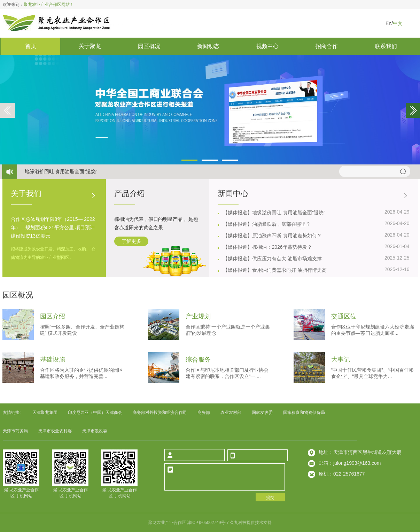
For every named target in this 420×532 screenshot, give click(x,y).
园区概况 (149, 46)
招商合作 (327, 46)
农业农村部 (231, 413)
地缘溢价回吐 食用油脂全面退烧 (61, 171)
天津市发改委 (95, 431)
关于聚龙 (90, 46)
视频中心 (267, 46)
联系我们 (386, 46)
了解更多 (131, 241)
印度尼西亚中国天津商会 (95, 413)
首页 (31, 46)
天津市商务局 (15, 431)
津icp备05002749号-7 (208, 523)
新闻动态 (208, 46)
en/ (389, 23)
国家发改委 (262, 413)
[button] (189, 160)
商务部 (204, 413)
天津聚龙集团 (45, 413)
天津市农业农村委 (55, 431)
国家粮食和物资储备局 (304, 413)
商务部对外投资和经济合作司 (160, 413)
